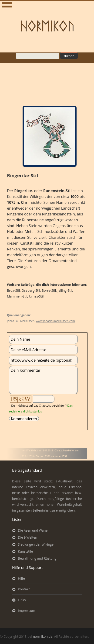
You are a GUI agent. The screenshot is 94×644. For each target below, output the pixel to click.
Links (22, 600)
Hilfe (21, 578)
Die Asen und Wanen (34, 530)
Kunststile (25, 551)
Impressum (27, 611)
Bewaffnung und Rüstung (37, 558)
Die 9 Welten (28, 537)
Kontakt (24, 589)
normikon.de (43, 636)
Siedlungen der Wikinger (36, 544)
